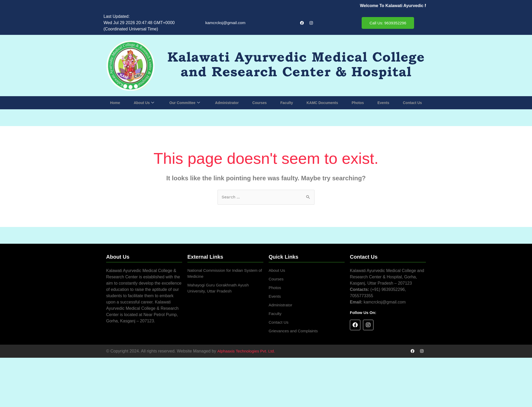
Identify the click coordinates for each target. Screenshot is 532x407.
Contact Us (412, 103)
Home (116, 103)
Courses (260, 103)
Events (383, 103)
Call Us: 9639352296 (388, 23)
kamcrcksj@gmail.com (225, 23)
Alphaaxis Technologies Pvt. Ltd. (247, 353)
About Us (144, 103)
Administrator (227, 103)
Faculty (287, 103)
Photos (358, 103)
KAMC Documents (322, 103)
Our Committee (185, 103)
